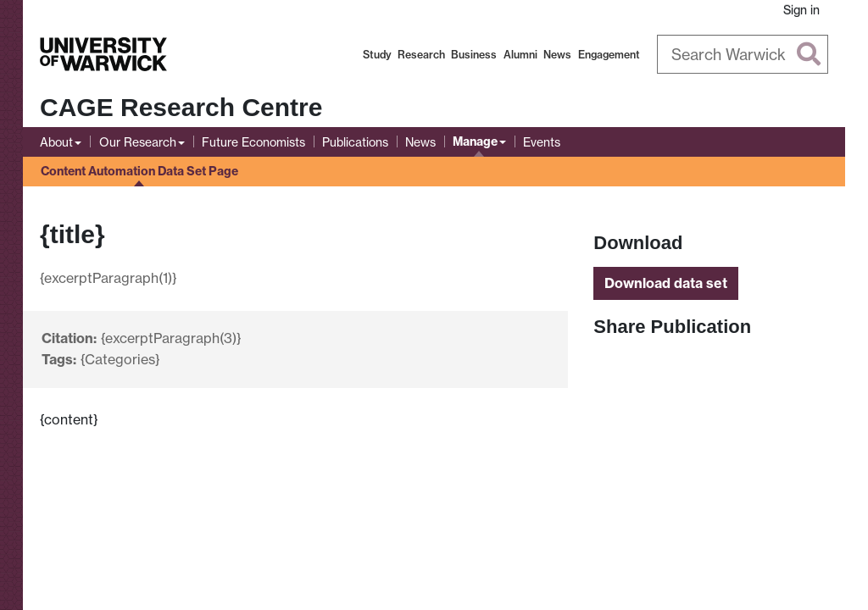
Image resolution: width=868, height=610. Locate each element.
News (557, 55)
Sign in (801, 10)
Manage (475, 141)
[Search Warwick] (743, 54)
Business (474, 55)
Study (377, 55)
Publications (355, 142)
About (56, 142)
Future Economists (253, 142)
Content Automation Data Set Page (139, 171)
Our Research (138, 142)
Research (421, 55)
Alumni (520, 55)
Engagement (609, 55)
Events (542, 142)
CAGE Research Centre (181, 107)
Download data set (666, 283)
